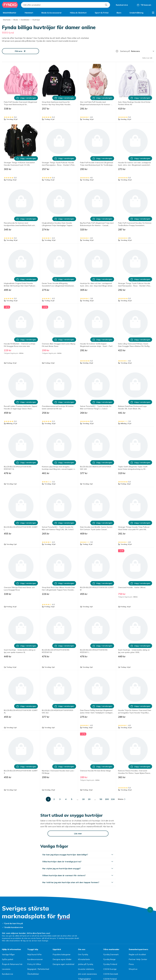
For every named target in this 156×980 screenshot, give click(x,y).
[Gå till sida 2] (54, 799)
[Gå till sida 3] (60, 799)
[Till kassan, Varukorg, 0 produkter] (144, 5)
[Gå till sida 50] (101, 799)
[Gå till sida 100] (107, 799)
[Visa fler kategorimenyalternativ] (153, 13)
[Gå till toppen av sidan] (150, 910)
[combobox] (66, 5)
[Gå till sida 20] (89, 799)
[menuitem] (10, 13)
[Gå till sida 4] (66, 799)
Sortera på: (125, 51)
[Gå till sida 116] (113, 799)
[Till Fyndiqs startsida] (10, 5)
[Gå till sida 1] (48, 799)
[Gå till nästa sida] (122, 799)
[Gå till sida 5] (72, 799)
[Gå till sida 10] (83, 799)
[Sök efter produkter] (106, 5)
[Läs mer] (78, 834)
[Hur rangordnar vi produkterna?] (117, 51)
